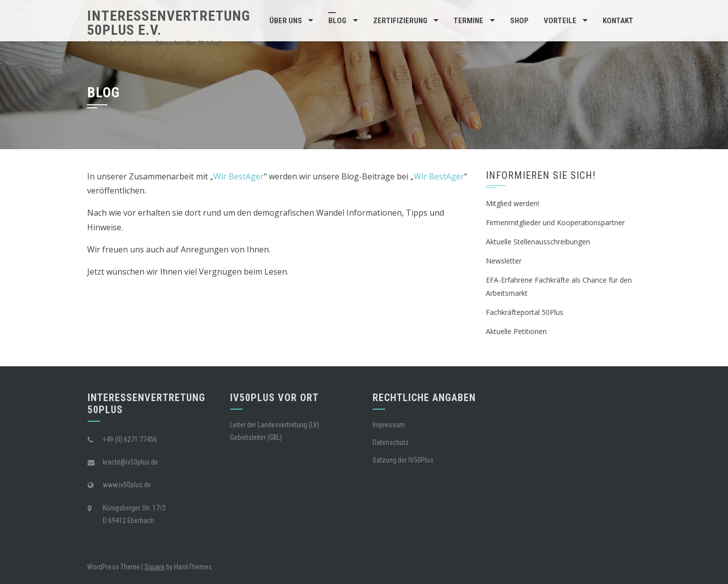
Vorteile (560, 21)
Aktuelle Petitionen (516, 331)
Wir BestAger (239, 176)
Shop (519, 21)
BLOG (337, 21)
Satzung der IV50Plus (403, 460)
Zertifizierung (400, 21)
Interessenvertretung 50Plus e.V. (169, 23)
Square (155, 567)
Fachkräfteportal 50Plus (525, 312)
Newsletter (504, 261)
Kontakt (618, 21)
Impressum (389, 425)
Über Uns (286, 21)
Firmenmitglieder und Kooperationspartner (555, 222)
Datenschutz (391, 442)
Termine (468, 21)
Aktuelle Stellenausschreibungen (538, 242)
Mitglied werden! (513, 203)
